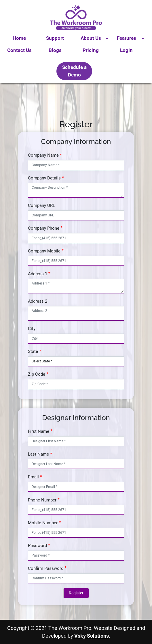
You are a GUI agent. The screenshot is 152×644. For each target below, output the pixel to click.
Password (37, 546)
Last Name (38, 454)
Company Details (44, 178)
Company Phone (44, 228)
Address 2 (38, 301)
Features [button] (127, 38)
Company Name (43, 155)
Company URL (41, 205)
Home (19, 38)
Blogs (55, 50)
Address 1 (38, 274)
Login (126, 50)
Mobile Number (43, 523)
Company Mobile (44, 251)
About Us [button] (91, 38)
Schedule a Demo (74, 71)
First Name (39, 431)
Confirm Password (46, 568)
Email (33, 477)
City (32, 329)
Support (55, 38)
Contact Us (19, 50)
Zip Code (37, 374)
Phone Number (42, 500)
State (33, 351)
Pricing (91, 50)
